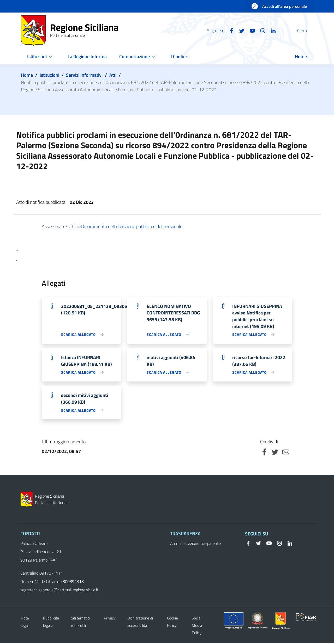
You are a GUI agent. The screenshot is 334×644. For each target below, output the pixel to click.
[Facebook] (219, 30)
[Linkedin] (261, 30)
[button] (307, 31)
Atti (113, 75)
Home (27, 75)
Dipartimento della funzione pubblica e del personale (132, 226)
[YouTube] (240, 30)
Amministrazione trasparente (195, 544)
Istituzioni (49, 75)
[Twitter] (229, 30)
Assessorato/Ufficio (61, 226)
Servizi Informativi (84, 75)
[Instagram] (250, 30)
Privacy (110, 619)
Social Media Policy (197, 626)
